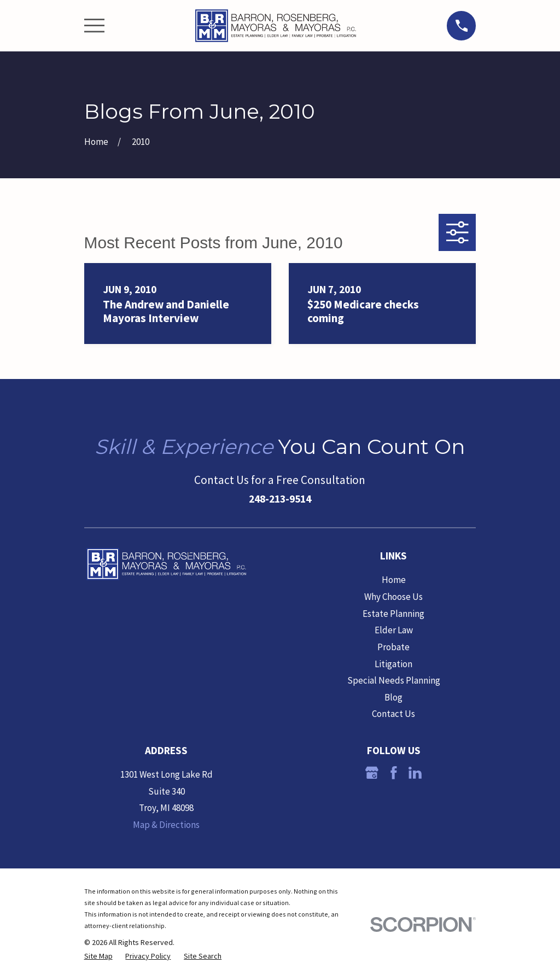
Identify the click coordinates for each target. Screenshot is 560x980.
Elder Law (394, 630)
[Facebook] (394, 773)
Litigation (393, 664)
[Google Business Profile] (372, 773)
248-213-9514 (280, 499)
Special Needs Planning (394, 680)
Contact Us (393, 714)
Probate (393, 647)
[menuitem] (98, 956)
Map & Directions (166, 825)
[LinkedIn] (415, 773)
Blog (393, 697)
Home (394, 580)
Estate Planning (393, 614)
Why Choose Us (393, 597)
